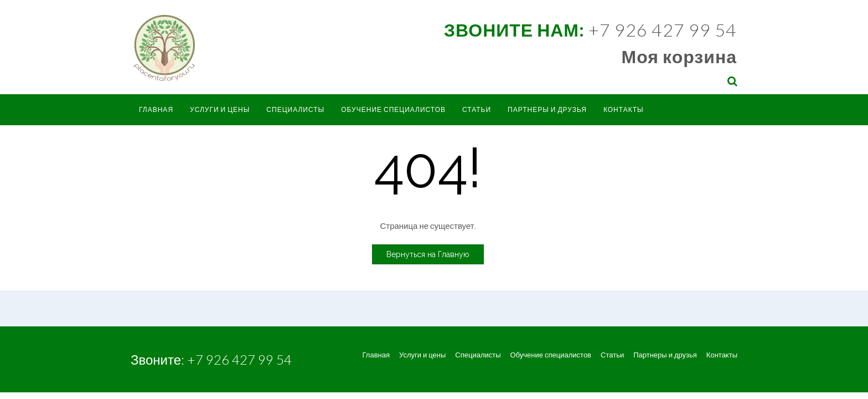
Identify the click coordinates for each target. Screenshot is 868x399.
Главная (156, 109)
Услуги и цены (220, 109)
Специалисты (295, 109)
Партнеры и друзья (547, 109)
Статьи (477, 109)
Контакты (624, 109)
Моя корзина (679, 56)
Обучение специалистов (393, 109)
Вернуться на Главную (428, 254)
